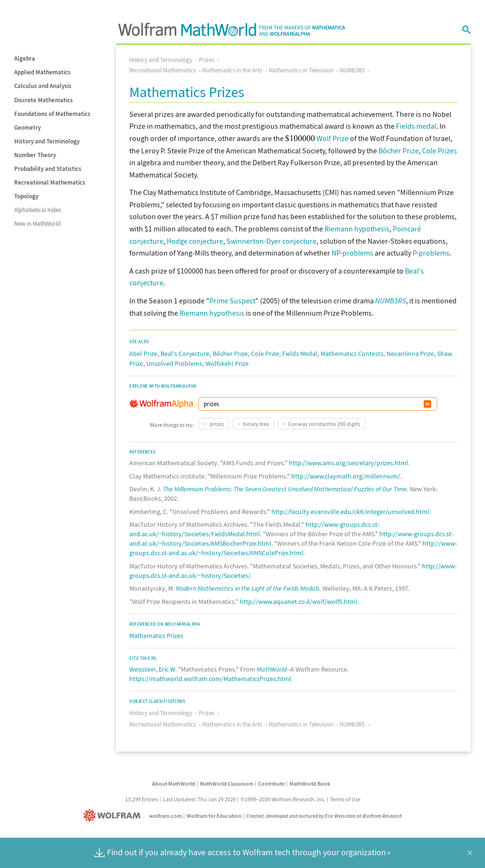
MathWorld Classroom (227, 784)
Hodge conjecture (195, 241)
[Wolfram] (114, 816)
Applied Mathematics (42, 72)
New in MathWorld (37, 224)
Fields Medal (300, 354)
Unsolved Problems (174, 363)
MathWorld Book (310, 784)
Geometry (27, 128)
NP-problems (352, 253)
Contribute (271, 784)
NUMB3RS (352, 70)
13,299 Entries (142, 799)
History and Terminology (47, 141)
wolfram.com (166, 816)
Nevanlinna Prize (410, 354)
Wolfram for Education (214, 816)
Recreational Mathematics (50, 182)
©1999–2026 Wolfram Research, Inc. (283, 799)
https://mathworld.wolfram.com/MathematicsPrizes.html (210, 679)
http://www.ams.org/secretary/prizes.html (349, 463)
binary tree (256, 424)
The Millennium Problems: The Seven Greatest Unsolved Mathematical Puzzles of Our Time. (286, 489)
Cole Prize (265, 354)
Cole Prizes (440, 151)
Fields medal (416, 126)
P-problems (431, 253)
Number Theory (35, 155)
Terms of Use (345, 799)
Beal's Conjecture (185, 354)
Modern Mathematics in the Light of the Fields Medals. (248, 588)
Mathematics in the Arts (232, 70)
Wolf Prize (332, 138)
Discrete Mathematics (44, 100)
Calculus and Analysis (43, 86)
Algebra (25, 58)
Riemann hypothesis (357, 229)
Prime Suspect (232, 301)
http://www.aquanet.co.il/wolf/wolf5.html (299, 602)
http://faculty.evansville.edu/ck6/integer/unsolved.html (350, 512)
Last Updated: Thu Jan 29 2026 (199, 799)
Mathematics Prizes (156, 636)
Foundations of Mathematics (52, 114)
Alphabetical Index (38, 210)
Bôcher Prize (399, 151)
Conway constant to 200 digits (324, 424)
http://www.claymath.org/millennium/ (346, 476)
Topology (26, 196)
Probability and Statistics (48, 169)
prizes (216, 424)
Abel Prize (143, 354)
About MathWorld (174, 784)
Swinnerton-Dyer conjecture (271, 241)
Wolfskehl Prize (227, 363)
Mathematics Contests (352, 354)
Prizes (207, 60)
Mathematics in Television (301, 70)
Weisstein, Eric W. (153, 669)
